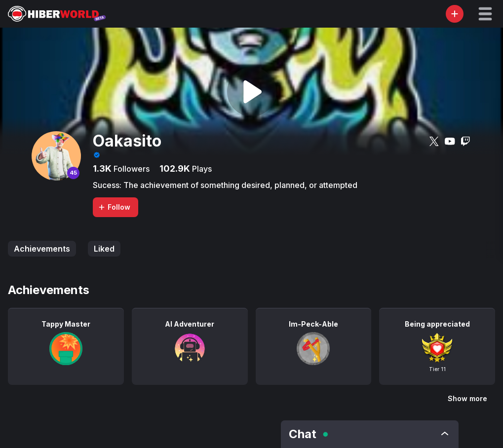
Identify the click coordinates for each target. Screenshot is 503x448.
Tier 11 (437, 369)
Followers (131, 169)
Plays (201, 169)
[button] (485, 14)
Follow (114, 207)
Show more (467, 398)
